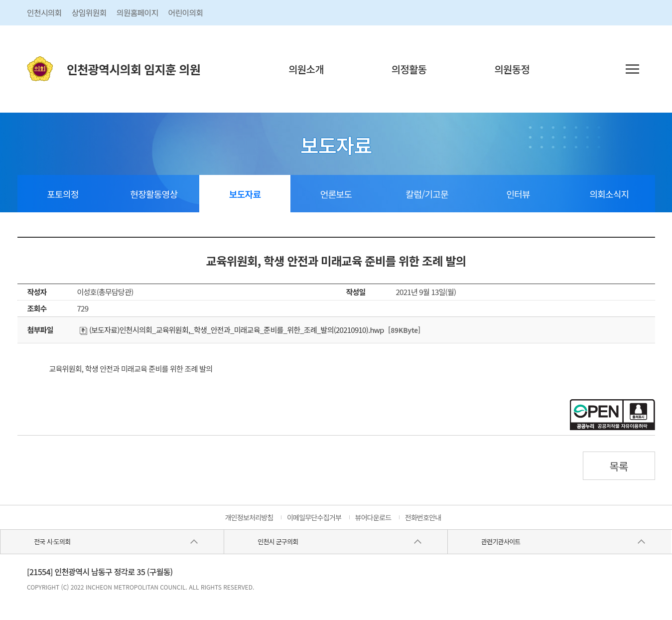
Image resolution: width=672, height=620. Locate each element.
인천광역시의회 (134, 69)
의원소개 (306, 69)
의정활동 (409, 69)
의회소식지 (609, 194)
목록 (619, 466)
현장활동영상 (154, 194)
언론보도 (336, 194)
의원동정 (512, 69)
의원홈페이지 (137, 12)
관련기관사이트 (501, 542)
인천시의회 (44, 12)
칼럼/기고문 (427, 194)
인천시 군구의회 (278, 542)
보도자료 (245, 194)
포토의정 (63, 194)
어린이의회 (186, 12)
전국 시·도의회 (52, 542)
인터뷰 (518, 194)
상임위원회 (89, 12)
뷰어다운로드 (373, 517)
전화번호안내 (423, 517)
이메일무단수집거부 (314, 517)
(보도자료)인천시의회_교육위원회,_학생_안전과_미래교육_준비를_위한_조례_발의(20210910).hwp (232, 330)
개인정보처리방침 (249, 517)
